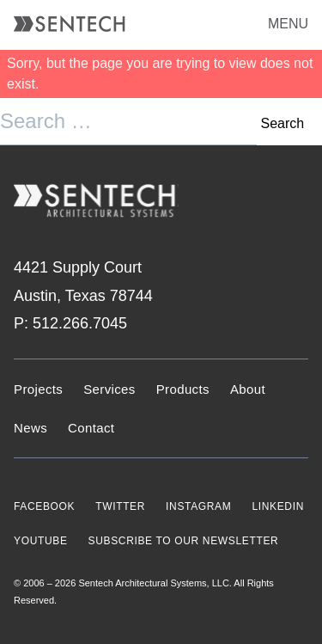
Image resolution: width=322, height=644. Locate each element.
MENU (288, 24)
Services (109, 389)
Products (183, 389)
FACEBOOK (44, 506)
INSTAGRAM (198, 506)
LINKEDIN (278, 506)
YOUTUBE (41, 541)
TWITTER (120, 506)
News (30, 428)
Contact (91, 428)
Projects (38, 389)
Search (282, 123)
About (248, 389)
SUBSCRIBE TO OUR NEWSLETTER (184, 541)
